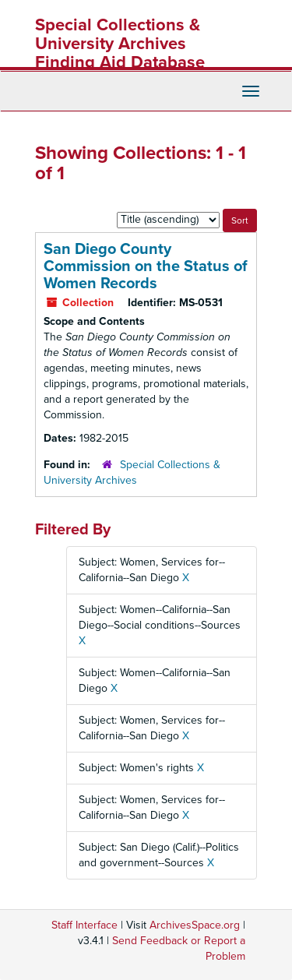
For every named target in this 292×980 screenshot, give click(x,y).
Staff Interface (84, 925)
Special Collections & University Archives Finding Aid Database (120, 44)
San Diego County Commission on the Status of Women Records (146, 266)
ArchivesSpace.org (195, 925)
